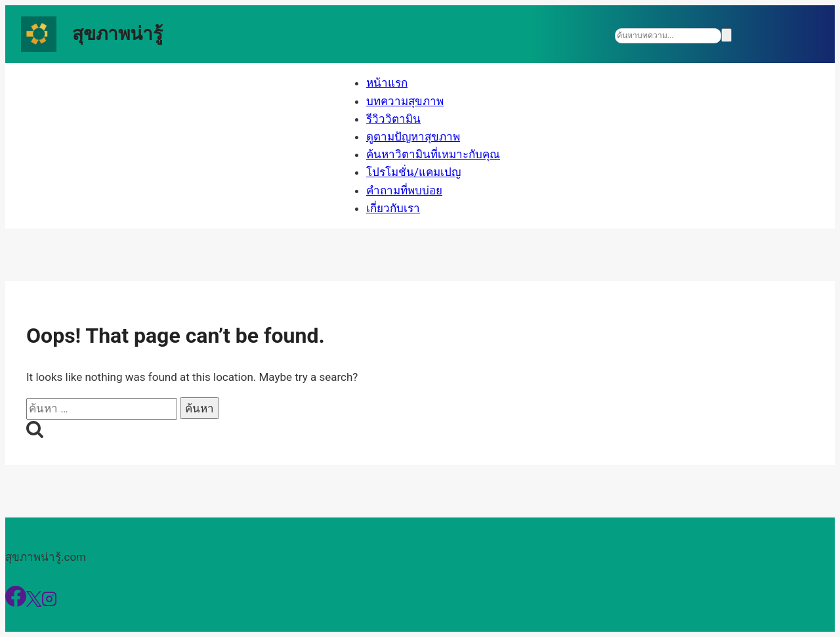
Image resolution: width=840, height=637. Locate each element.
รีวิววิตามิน (393, 119)
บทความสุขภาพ (405, 101)
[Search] (668, 36)
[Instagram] (49, 603)
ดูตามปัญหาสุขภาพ (413, 137)
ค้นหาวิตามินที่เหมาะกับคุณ (433, 154)
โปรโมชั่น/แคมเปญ (413, 172)
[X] (34, 603)
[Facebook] (16, 603)
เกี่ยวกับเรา (393, 208)
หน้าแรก (387, 83)
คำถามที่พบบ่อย (404, 190)
